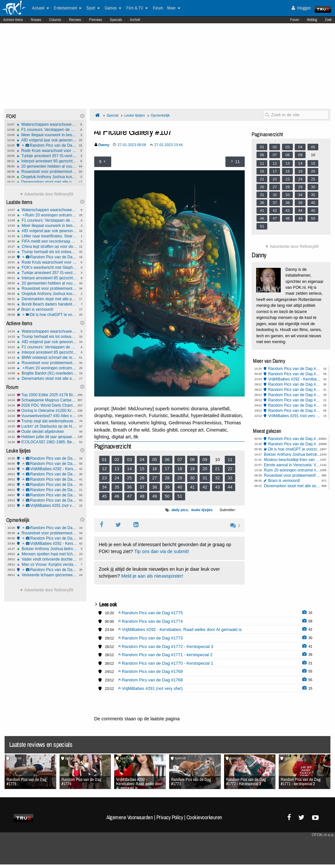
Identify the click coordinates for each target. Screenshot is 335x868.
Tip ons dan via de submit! (161, 551)
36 (130, 487)
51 (180, 496)
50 (167, 496)
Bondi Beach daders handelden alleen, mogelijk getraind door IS (47, 304)
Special (113, 115)
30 (192, 478)
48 (142, 496)
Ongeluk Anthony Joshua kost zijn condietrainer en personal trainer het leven (47, 177)
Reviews (75, 20)
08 (192, 460)
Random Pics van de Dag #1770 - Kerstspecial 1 (47, 490)
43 (217, 487)
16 (154, 469)
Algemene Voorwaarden (130, 817)
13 (117, 469)
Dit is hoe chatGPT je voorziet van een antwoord (47, 315)
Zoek (328, 20)
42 (205, 487)
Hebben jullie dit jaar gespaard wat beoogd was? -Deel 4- (47, 437)
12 (104, 469)
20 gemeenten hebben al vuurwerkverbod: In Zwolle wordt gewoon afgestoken (47, 166)
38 (154, 487)
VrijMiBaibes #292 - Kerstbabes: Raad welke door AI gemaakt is (47, 469)
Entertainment (68, 8)
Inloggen (301, 8)
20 (205, 469)
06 (167, 460)
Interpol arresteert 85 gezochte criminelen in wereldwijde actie (47, 161)
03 (130, 460)
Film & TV (137, 8)
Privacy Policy (170, 817)
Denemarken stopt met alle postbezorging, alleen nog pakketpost (47, 182)
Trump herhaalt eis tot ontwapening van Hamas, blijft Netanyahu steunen (47, 252)
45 (104, 496)
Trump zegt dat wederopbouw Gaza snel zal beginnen (47, 421)
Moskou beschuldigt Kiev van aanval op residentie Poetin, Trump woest (292, 460)
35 (117, 487)
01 (104, 460)
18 (180, 469)
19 (192, 469)
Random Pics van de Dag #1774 (47, 464)
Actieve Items (13, 20)
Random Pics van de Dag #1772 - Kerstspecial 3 (47, 479)
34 (104, 487)
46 (117, 496)
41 (192, 487)
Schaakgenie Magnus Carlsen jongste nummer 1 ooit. (47, 400)
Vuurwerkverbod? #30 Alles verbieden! (47, 416)
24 (117, 478)
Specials (116, 20)
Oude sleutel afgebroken (47, 432)
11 (230, 460)
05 (154, 460)
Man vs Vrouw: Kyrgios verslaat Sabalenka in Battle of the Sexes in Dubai (47, 564)
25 (130, 478)
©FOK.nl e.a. (323, 835)
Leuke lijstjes (135, 115)
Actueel (41, 8)
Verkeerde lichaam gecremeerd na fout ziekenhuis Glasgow (47, 575)
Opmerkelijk (160, 115)
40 (180, 487)
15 (142, 469)
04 (142, 460)
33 (230, 478)
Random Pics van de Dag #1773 (47, 474)
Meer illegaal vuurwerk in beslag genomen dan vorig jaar (47, 135)
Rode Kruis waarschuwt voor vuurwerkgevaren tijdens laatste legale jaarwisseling (47, 151)
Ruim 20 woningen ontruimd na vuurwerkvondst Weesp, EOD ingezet (47, 215)
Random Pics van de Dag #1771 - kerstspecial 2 (47, 485)
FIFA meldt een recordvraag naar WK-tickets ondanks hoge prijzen (47, 241)
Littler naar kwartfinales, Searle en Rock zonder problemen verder (47, 236)
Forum (295, 20)
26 (142, 478)
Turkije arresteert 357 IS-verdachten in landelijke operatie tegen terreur (47, 156)
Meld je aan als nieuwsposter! (152, 576)
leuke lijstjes (202, 510)
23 (104, 478)
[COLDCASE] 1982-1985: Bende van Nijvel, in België (47, 442)
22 (230, 469)
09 (205, 460)
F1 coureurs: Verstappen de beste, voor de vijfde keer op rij (47, 130)
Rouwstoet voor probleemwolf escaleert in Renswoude (47, 172)
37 (142, 487)
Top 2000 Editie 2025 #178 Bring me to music (47, 395)
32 (217, 478)
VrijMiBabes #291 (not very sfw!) (47, 506)
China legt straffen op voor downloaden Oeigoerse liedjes (47, 247)
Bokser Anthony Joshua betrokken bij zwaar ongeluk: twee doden (47, 549)
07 (180, 460)
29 (180, 478)
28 (167, 478)
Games (113, 8)
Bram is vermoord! (47, 309)
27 (154, 478)
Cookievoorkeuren (204, 817)
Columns (55, 20)
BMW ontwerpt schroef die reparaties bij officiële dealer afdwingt (47, 358)
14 (130, 469)
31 (205, 478)
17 (167, 469)
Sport (93, 8)
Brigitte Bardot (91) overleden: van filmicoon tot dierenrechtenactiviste (47, 373)
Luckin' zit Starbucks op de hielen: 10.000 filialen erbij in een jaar (47, 426)
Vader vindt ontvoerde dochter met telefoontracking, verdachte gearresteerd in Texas (47, 559)
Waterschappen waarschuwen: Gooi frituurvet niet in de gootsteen (47, 124)
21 (217, 469)
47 (130, 496)
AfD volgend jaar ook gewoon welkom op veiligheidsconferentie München (47, 140)
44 (230, 487)
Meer (174, 8)
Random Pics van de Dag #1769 (47, 495)
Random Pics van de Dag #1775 (47, 145)
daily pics (180, 510)
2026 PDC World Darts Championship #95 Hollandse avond (47, 405)
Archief (135, 20)
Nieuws (36, 20)
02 (117, 460)
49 (154, 496)
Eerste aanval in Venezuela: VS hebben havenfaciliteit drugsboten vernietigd (292, 465)
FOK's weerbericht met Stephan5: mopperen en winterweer (47, 268)
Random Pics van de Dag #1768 (47, 500)
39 (167, 487)
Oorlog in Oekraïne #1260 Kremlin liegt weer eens (47, 411)
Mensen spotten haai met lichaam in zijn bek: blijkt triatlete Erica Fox (47, 554)
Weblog (312, 20)
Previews (96, 20)
